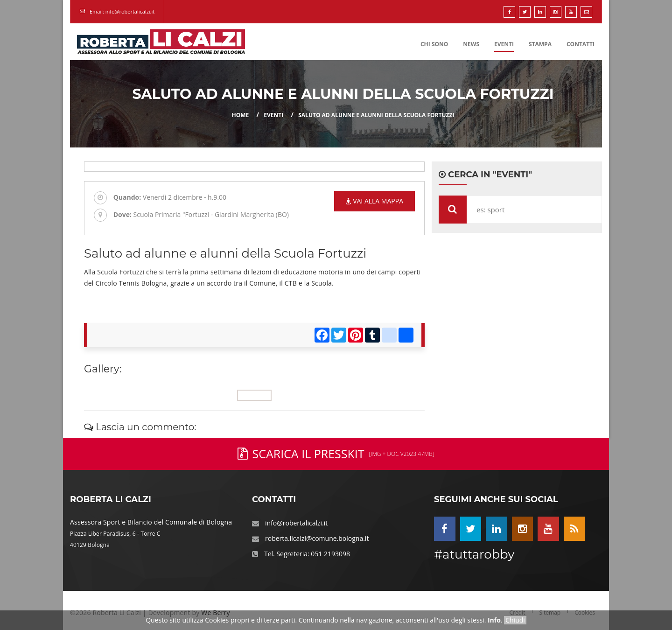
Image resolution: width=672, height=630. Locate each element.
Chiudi (515, 620)
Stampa (540, 44)
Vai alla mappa (374, 201)
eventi (273, 115)
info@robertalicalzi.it (296, 523)
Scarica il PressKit (336, 454)
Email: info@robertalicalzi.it (122, 11)
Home (241, 115)
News (471, 44)
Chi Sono (434, 44)
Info (494, 620)
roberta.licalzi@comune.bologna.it (317, 538)
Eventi (504, 44)
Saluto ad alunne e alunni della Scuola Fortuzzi (376, 115)
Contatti (581, 44)
